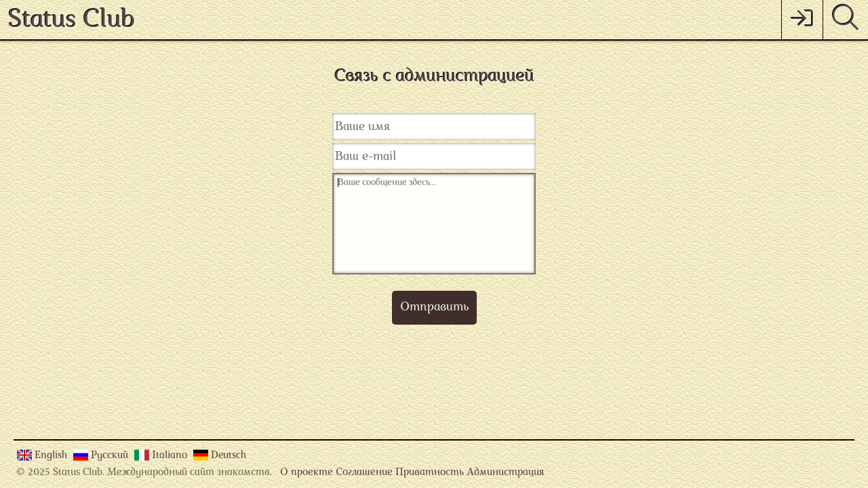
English (52, 456)
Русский (111, 456)
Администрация (505, 473)
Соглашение (364, 473)
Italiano (171, 456)
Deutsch (229, 456)
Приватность (430, 473)
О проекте (307, 473)
